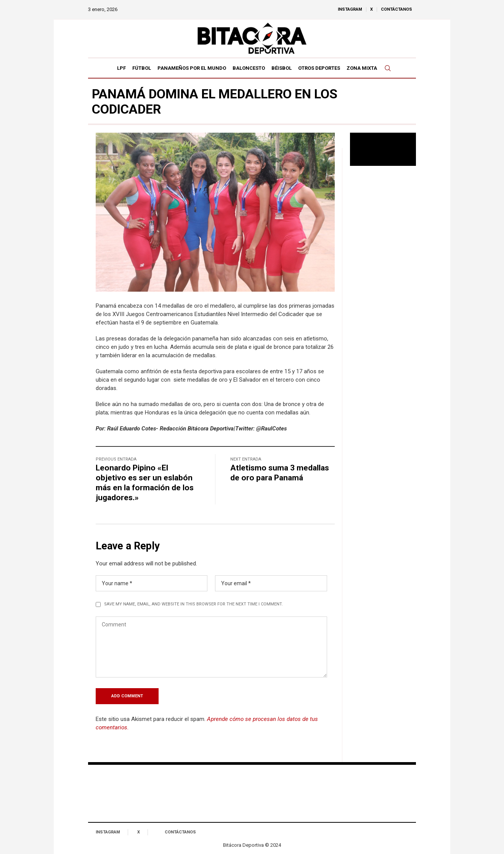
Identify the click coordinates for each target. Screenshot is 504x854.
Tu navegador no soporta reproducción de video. (383, 149)
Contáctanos (180, 832)
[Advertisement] (383, 295)
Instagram (108, 832)
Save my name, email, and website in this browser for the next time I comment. (193, 604)
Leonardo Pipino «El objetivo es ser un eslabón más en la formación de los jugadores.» (145, 483)
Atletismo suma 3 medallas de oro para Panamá (280, 473)
